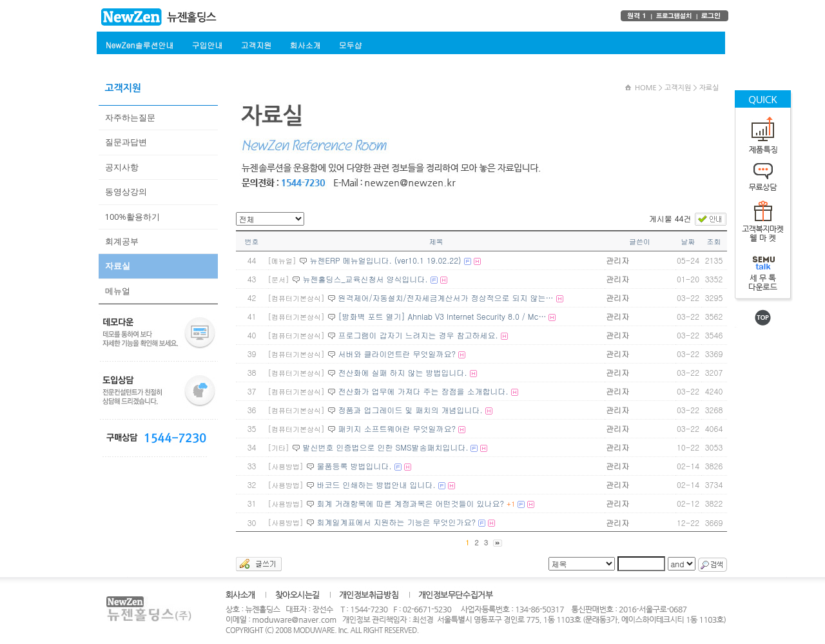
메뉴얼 (118, 291)
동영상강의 (126, 191)
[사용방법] (286, 466)
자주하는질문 (130, 117)
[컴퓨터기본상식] (296, 298)
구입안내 (207, 45)
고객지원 (256, 45)
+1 (511, 504)
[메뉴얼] (282, 261)
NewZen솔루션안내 (140, 45)
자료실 (118, 266)
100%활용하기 (132, 217)
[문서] (279, 279)
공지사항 (122, 167)
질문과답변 (126, 142)
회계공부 (122, 241)
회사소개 (305, 45)
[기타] (279, 448)
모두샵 (350, 45)
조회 (714, 241)
